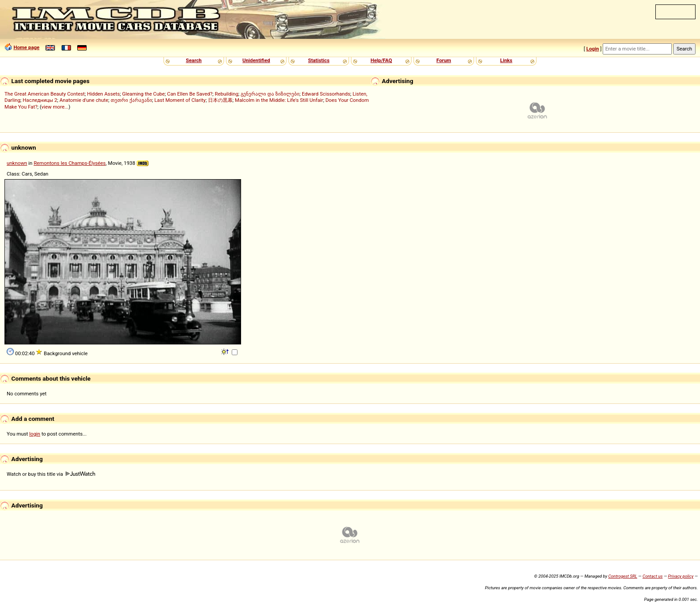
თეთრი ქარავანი (131, 100)
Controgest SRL (623, 576)
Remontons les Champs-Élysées (69, 163)
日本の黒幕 (220, 100)
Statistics (319, 60)
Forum (444, 60)
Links (506, 60)
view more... (55, 107)
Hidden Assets (103, 94)
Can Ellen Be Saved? (190, 94)
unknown (17, 163)
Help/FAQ (381, 60)
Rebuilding (227, 94)
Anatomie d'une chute (84, 100)
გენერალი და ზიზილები (270, 94)
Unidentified (256, 60)
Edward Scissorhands (326, 94)
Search (194, 60)
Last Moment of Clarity (180, 100)
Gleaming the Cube (144, 94)
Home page (26, 47)
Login (592, 49)
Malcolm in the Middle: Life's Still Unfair (279, 100)
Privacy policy (681, 576)
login (35, 434)
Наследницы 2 (40, 100)
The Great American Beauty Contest (45, 94)
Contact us (652, 576)
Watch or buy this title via (51, 474)
